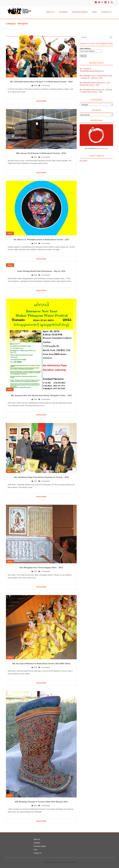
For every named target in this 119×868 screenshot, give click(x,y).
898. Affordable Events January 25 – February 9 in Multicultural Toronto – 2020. (96, 91)
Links (94, 12)
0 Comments (45, 86)
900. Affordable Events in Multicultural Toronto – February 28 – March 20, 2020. (96, 77)
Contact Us (106, 12)
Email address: (91, 50)
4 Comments (45, 667)
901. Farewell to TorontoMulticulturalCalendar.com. (92, 70)
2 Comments (45, 571)
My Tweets (83, 161)
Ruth (35, 86)
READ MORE (41, 101)
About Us (50, 12)
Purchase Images (80, 12)
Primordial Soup (103, 148)
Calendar (63, 12)
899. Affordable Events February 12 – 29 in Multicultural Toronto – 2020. (95, 84)
